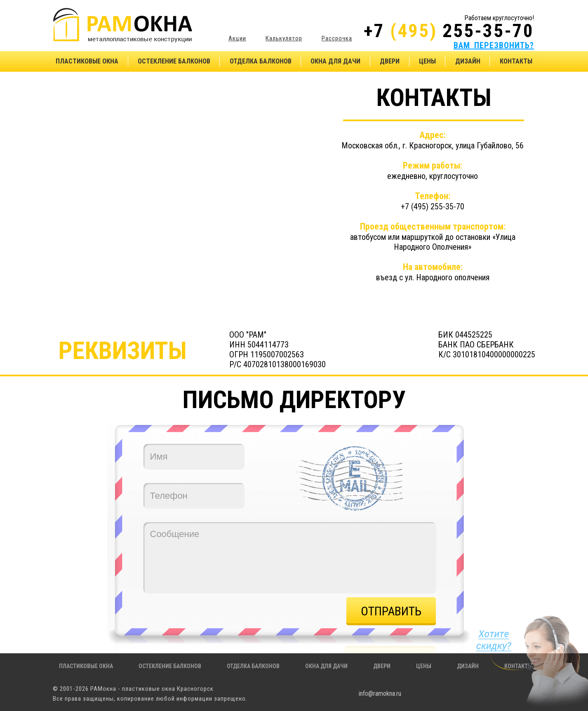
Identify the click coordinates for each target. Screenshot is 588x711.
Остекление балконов (174, 61)
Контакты (516, 61)
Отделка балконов (261, 61)
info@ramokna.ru (380, 693)
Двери (390, 61)
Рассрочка (337, 38)
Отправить (391, 611)
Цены (427, 61)
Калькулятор (284, 38)
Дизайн (468, 61)
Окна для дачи (335, 61)
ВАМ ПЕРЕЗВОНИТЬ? (494, 45)
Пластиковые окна (87, 61)
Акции (237, 38)
